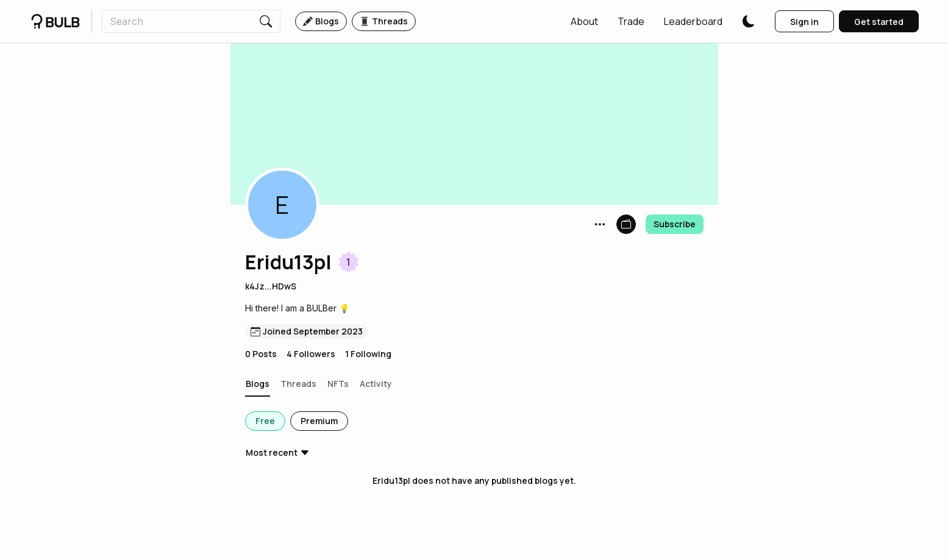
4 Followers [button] (311, 354)
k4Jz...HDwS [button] (271, 286)
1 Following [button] (368, 354)
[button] (584, 21)
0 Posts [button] (261, 354)
